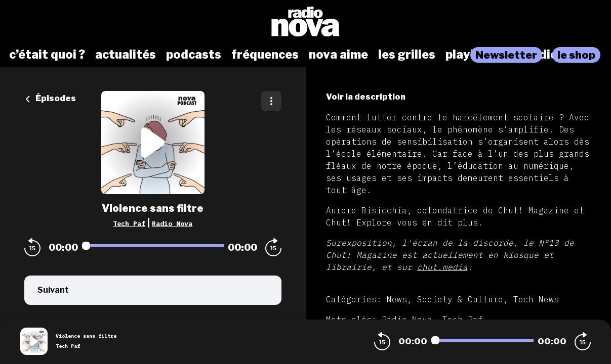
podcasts (194, 55)
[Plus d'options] (271, 101)
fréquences (265, 55)
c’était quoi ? (47, 55)
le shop (576, 55)
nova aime (338, 55)
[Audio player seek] (153, 246)
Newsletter (506, 55)
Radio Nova (172, 223)
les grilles (407, 55)
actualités (126, 55)
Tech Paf (129, 223)
